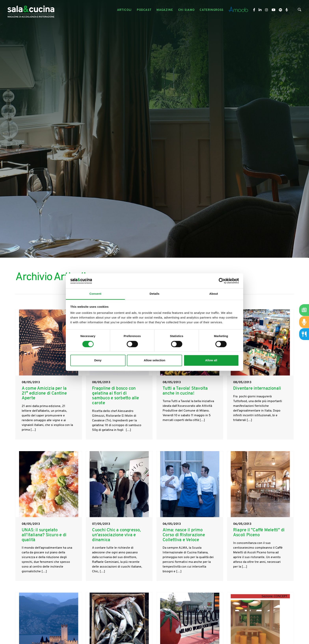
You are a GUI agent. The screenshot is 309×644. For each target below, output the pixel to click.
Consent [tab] (95, 294)
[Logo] (31, 10)
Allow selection (154, 360)
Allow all (211, 360)
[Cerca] (299, 10)
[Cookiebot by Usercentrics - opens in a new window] (222, 281)
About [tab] (214, 294)
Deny (98, 360)
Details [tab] (154, 294)
